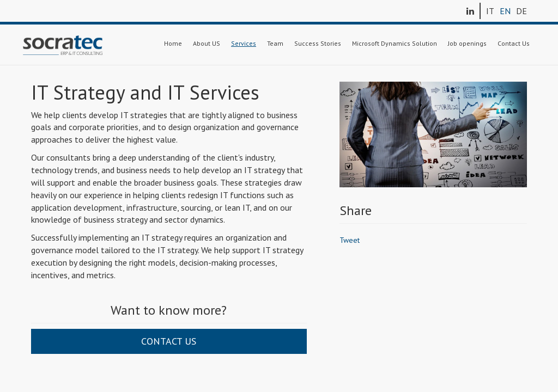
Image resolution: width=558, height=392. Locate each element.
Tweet (350, 240)
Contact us (169, 341)
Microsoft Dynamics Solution (395, 43)
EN (505, 11)
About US (207, 43)
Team (275, 43)
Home (173, 43)
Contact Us (514, 43)
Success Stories (318, 43)
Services (244, 43)
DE (521, 11)
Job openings (467, 43)
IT (490, 11)
